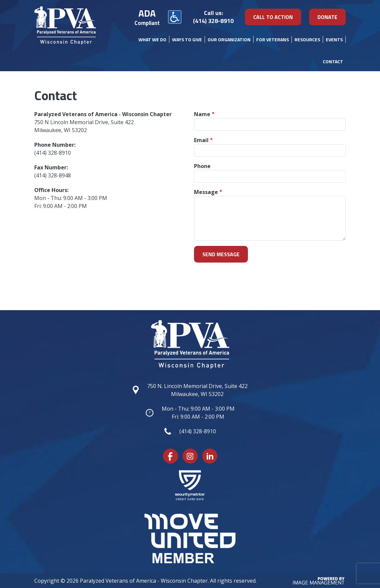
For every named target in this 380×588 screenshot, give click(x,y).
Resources (307, 39)
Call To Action (273, 17)
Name (202, 114)
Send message (221, 254)
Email (201, 140)
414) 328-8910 (53, 153)
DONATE (327, 17)
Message (206, 192)
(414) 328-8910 (213, 21)
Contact (333, 61)
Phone (202, 166)
